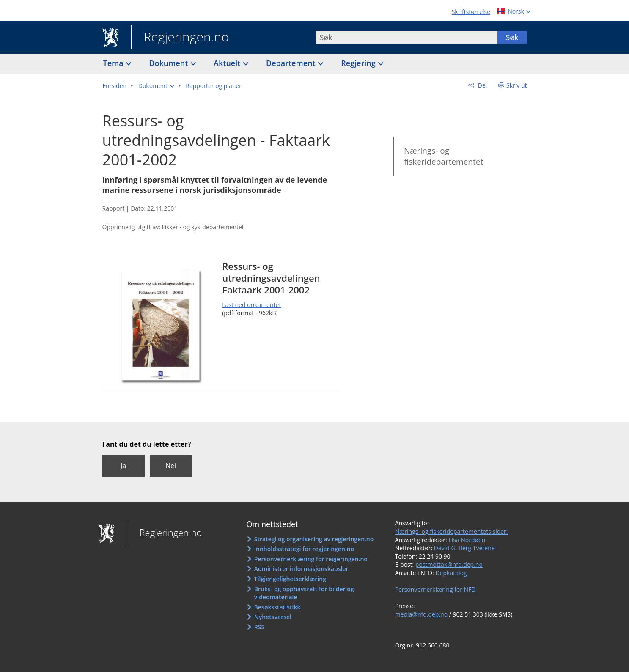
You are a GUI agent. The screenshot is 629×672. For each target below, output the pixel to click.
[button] (156, 86)
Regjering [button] (359, 63)
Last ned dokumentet (251, 305)
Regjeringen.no (180, 38)
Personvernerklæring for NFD (435, 589)
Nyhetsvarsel (273, 617)
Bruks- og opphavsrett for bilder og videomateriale (304, 593)
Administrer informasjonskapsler (301, 569)
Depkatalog (451, 573)
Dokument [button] (169, 63)
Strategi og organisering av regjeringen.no (314, 539)
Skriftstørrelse (471, 12)
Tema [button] (114, 63)
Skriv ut (517, 85)
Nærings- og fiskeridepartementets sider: (452, 531)
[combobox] (407, 37)
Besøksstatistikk (277, 607)
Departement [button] (292, 63)
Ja (123, 466)
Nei (171, 466)
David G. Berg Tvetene (465, 548)
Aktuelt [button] (228, 63)
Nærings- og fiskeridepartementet (444, 156)
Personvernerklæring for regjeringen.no (311, 559)
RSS (259, 627)
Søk (512, 37)
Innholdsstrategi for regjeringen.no (304, 549)
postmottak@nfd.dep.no (449, 564)
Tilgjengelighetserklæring (290, 579)
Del (482, 85)
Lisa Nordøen (467, 540)
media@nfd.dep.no (421, 614)
